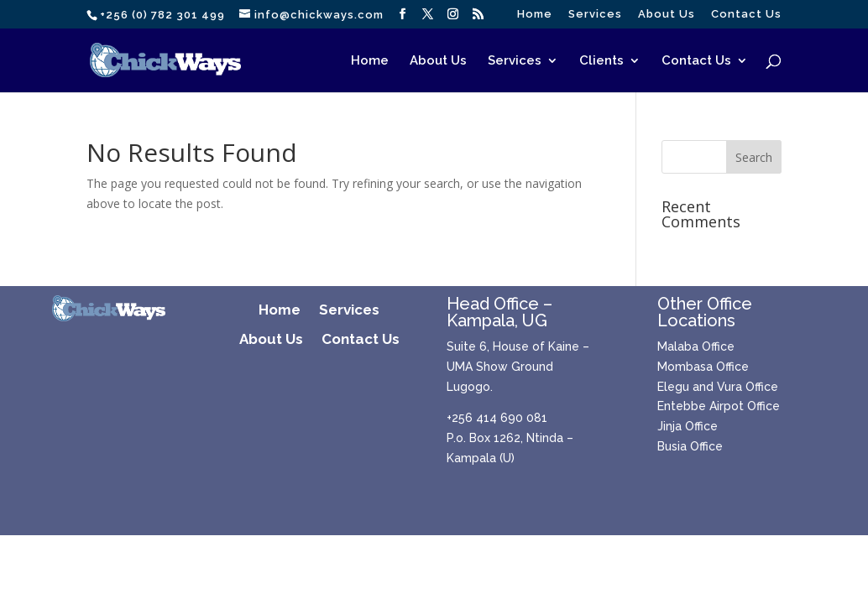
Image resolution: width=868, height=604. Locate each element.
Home (535, 14)
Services (595, 14)
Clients (601, 61)
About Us (667, 14)
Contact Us (746, 14)
